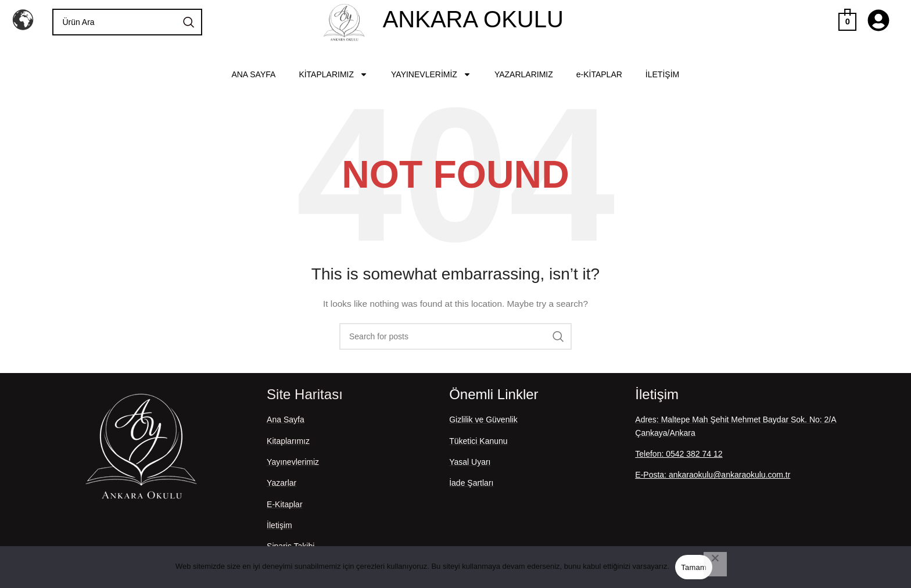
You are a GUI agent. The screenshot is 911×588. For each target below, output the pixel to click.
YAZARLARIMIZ (524, 74)
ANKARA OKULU (473, 19)
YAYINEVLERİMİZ (431, 74)
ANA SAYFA (253, 74)
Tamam (694, 567)
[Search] (127, 22)
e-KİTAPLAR (599, 74)
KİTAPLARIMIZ (333, 74)
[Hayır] (715, 564)
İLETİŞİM (662, 74)
